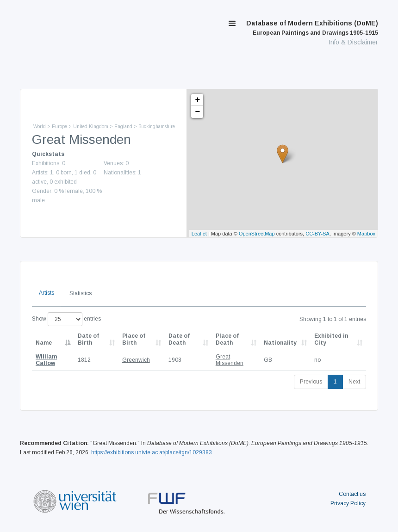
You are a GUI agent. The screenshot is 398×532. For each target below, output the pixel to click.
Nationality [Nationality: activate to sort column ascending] (280, 343)
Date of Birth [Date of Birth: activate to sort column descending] (88, 339)
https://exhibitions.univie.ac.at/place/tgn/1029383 (152, 452)
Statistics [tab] (81, 293)
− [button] (198, 112)
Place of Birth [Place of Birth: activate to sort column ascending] (134, 339)
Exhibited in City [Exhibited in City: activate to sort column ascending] (331, 339)
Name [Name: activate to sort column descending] (44, 343)
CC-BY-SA (317, 234)
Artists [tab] (47, 293)
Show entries (66, 319)
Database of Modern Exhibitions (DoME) (312, 28)
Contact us (352, 494)
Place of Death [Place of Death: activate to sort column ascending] (227, 339)
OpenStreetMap (257, 234)
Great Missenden (230, 360)
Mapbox (366, 234)
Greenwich (136, 360)
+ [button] (198, 100)
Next (354, 382)
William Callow (46, 360)
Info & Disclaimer (353, 42)
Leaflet (199, 234)
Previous (311, 382)
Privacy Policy (348, 503)
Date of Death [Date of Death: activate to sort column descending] (179, 339)
